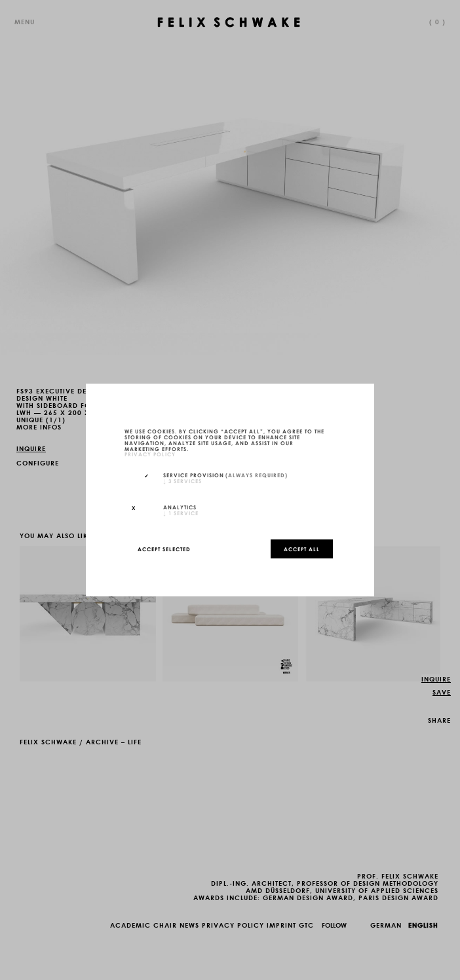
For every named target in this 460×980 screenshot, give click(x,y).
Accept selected (164, 549)
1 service (181, 513)
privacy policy (150, 454)
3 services (182, 481)
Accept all (302, 549)
